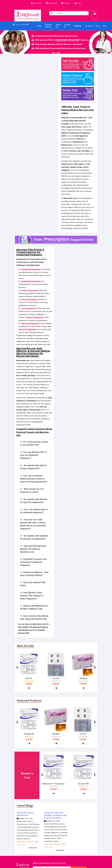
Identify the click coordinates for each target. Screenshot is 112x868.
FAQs (105, 26)
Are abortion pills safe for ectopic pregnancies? (33, 467)
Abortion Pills (84, 784)
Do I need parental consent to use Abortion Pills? (34, 443)
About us (58, 26)
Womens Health (49, 25)
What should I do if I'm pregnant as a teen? (32, 491)
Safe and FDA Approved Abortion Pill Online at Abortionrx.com (33, 549)
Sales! (90, 26)
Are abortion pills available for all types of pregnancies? (34, 537)
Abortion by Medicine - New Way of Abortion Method (34, 574)
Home (39, 26)
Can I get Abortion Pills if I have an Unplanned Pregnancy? (33, 455)
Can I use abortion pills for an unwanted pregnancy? (34, 511)
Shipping (78, 26)
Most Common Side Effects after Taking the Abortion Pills (34, 617)
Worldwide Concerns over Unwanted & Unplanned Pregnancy (33, 562)
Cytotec (56, 678)
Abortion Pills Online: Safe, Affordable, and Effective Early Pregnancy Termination (55, 815)
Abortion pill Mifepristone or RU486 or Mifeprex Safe (34, 607)
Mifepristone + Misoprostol (53, 784)
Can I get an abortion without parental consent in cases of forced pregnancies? (34, 479)
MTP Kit (29, 678)
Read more (33, 848)
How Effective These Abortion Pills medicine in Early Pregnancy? (32, 596)
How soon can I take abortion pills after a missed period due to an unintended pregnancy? (33, 524)
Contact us (67, 26)
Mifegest (83, 678)
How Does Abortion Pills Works (33, 584)
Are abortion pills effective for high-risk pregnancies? (34, 501)
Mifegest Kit (29, 734)
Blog (98, 26)
